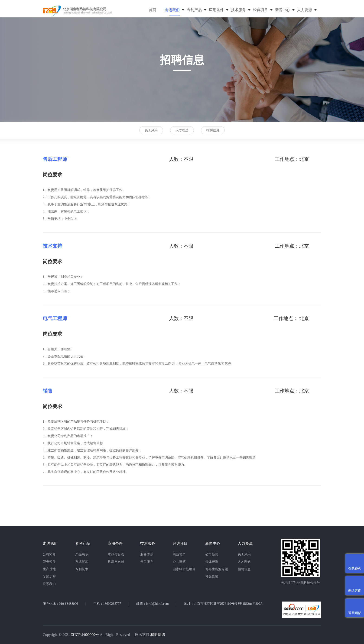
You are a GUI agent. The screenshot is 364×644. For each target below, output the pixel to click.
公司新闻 (212, 554)
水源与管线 (116, 554)
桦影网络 (158, 635)
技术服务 (238, 10)
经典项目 (260, 10)
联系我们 (49, 584)
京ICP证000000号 (85, 635)
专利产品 (194, 10)
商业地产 (179, 554)
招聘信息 (213, 130)
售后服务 (147, 562)
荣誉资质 (49, 562)
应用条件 (216, 10)
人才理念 (182, 130)
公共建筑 (179, 562)
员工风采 (151, 130)
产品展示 (82, 554)
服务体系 (147, 554)
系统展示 (82, 562)
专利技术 (82, 569)
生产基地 (49, 569)
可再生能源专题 (217, 569)
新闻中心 (283, 10)
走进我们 (172, 10)
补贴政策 (212, 577)
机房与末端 (116, 562)
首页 (153, 10)
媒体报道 (212, 562)
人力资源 (305, 10)
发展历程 (49, 577)
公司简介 (49, 554)
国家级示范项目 (184, 569)
